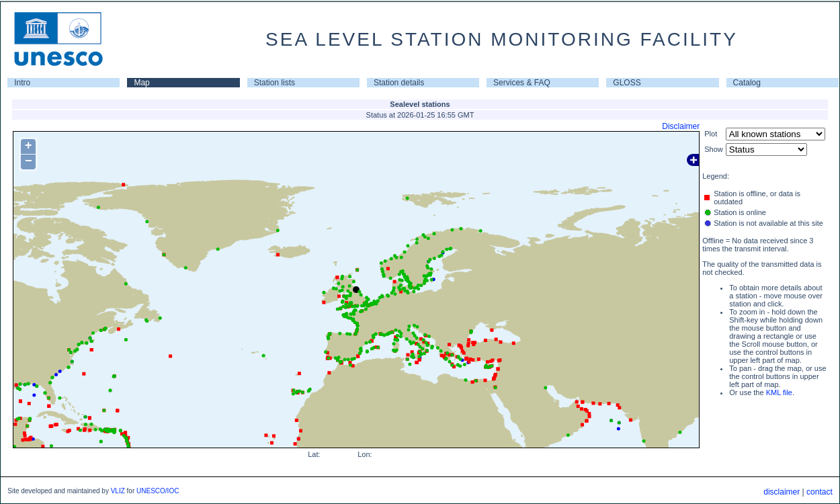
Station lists (275, 83)
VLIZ (118, 491)
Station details (399, 83)
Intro (22, 83)
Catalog (747, 83)
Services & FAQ (522, 83)
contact (820, 492)
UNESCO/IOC (158, 491)
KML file (779, 392)
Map (141, 83)
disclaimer (782, 492)
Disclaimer (681, 126)
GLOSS (627, 83)
